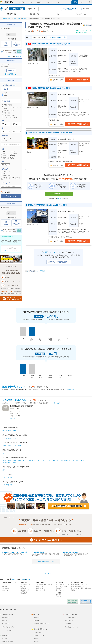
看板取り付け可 (6, 176)
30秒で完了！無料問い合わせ (77, 80)
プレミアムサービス (10, 250)
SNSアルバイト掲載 (8, 641)
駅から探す (23, 586)
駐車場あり (18, 446)
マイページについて (7, 590)
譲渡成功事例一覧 (41, 590)
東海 (17, 57)
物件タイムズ (60, 582)
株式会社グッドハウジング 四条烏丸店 (15, 552)
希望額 (11, 416)
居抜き (4, 446)
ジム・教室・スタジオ (78, 461)
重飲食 (5, 93)
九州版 (28, 579)
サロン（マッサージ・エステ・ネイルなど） (35, 461)
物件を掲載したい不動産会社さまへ (73, 601)
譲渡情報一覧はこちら (14, 387)
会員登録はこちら (59, 194)
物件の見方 (23, 594)
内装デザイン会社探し (8, 627)
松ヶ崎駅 (24, 18)
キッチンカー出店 (7, 630)
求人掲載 (5, 638)
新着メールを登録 (16, 44)
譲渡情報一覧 (39, 588)
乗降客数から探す (25, 590)
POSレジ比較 (37, 632)
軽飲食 (5, 95)
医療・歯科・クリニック (56, 461)
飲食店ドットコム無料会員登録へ (59, 262)
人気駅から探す (25, 592)
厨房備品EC (37, 621)
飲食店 (5, 89)
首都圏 (10, 57)
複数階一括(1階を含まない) (9, 158)
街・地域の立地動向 (61, 586)
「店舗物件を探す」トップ (9, 582)
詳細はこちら (13, 418)
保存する (6, 44)
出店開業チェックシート (72, 624)
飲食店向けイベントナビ (72, 627)
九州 (21, 57)
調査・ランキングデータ (63, 584)
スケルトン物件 (6, 138)
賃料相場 (59, 595)
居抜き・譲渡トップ (41, 582)
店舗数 (11, 414)
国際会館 (9, 431)
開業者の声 (59, 588)
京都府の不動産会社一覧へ (46, 561)
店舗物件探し (6, 618)
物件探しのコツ (60, 590)
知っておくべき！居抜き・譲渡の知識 (81, 588)
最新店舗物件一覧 (25, 584)
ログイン (59, 198)
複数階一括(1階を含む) (8, 156)
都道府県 (12, 409)
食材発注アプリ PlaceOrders (41, 624)
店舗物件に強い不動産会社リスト (80, 584)
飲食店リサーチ (69, 621)
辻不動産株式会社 (38, 552)
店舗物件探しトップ (7, 18)
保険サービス (37, 641)
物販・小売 (67, 461)
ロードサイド (5, 171)
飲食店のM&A (6, 624)
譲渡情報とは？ (72, 390)
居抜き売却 (5, 621)
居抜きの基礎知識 (40, 271)
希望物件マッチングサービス (52, 252)
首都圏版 (13, 579)
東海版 (23, 579)
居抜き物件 (5, 140)
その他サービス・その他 (9, 463)
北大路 (14, 431)
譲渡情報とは (39, 586)
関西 (15, 18)
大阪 (4, 477)
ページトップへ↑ (46, 574)
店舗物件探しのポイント (78, 586)
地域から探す (24, 588)
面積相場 (59, 597)
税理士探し (37, 638)
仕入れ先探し (37, 618)
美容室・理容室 (17, 461)
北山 (4, 431)
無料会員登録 (75, 2)
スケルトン (11, 446)
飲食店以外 (6, 101)
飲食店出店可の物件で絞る (57, 37)
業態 (11, 411)
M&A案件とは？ (56, 403)
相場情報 (59, 593)
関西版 (18, 579)
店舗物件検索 (24, 582)
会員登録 (4, 586)
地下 (3, 152)
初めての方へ (5, 588)
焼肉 (4, 470)
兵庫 (11, 477)
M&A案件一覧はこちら (14, 400)
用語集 (73, 590)
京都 (19, 18)
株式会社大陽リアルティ (71, 552)
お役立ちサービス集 (39, 635)
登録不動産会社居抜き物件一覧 (44, 584)
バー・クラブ (6, 97)
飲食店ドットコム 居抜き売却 (86, 601)
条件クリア (11, 34)
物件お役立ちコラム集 (77, 582)
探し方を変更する (11, 74)
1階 (13, 152)
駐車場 (4, 174)
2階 (3, 154)
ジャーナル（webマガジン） (73, 618)
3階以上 (14, 154)
